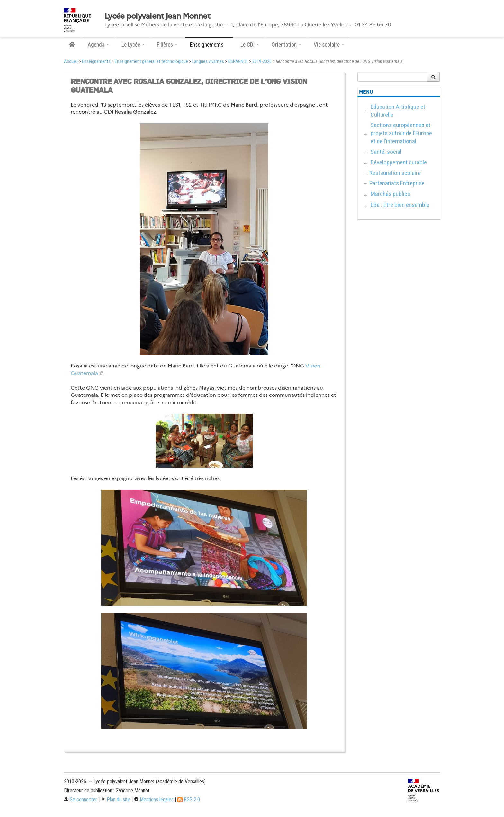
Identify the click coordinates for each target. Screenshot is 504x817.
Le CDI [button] (250, 45)
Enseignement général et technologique (151, 62)
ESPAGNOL (238, 62)
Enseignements (96, 62)
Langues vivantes (208, 62)
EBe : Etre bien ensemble (400, 205)
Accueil (71, 62)
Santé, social (386, 152)
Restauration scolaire (395, 173)
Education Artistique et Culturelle (398, 111)
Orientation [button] (286, 45)
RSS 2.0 (189, 799)
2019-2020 (262, 62)
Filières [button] (167, 45)
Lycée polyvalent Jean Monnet (157, 16)
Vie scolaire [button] (329, 45)
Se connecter (81, 799)
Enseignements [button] (209, 45)
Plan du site (116, 799)
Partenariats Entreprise (397, 183)
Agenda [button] (98, 45)
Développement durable (399, 162)
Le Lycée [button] (133, 45)
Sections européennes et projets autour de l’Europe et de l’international (401, 133)
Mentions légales (154, 799)
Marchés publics (390, 194)
